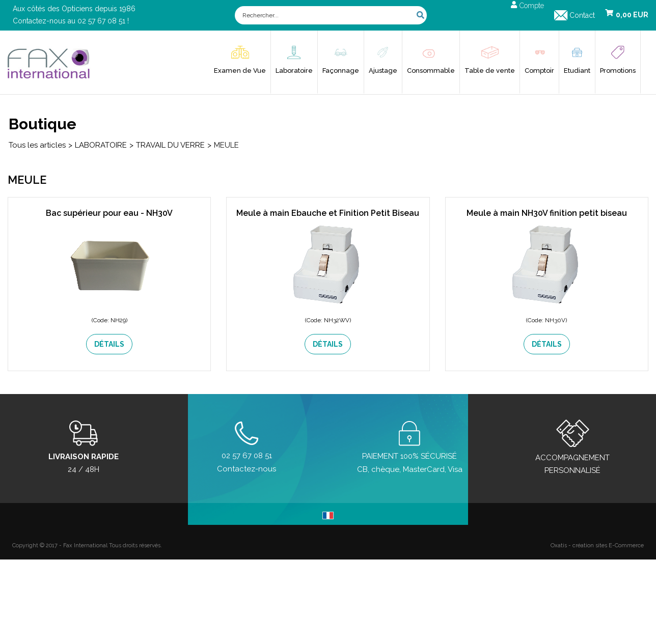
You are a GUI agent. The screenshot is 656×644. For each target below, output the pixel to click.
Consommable (431, 71)
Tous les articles (37, 145)
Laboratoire (294, 71)
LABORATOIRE (101, 145)
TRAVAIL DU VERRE (170, 145)
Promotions (618, 71)
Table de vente (490, 71)
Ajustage (383, 71)
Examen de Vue (240, 71)
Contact (582, 15)
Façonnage (341, 71)
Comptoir (539, 71)
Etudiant (577, 71)
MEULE (226, 145)
